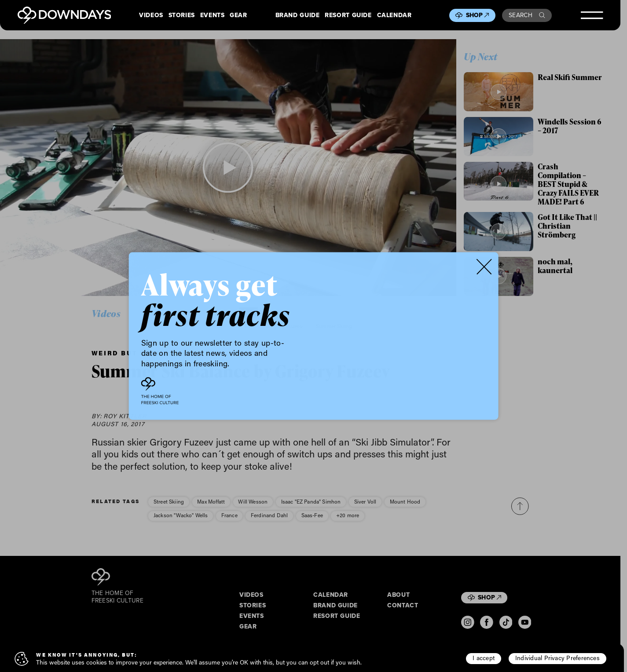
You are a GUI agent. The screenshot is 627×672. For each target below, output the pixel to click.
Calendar (394, 15)
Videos (151, 15)
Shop (478, 15)
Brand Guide (298, 15)
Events (213, 15)
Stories (182, 15)
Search (527, 15)
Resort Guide (348, 15)
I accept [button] (484, 658)
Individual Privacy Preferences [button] (557, 658)
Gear (238, 15)
